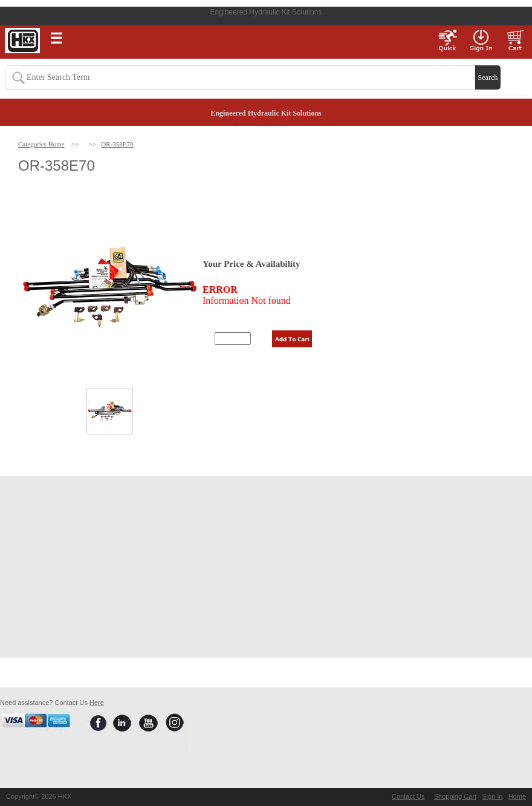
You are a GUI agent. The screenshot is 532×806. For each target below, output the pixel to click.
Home (517, 796)
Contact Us (408, 796)
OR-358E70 (117, 144)
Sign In (492, 796)
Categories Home (41, 144)
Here (97, 703)
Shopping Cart (455, 796)
